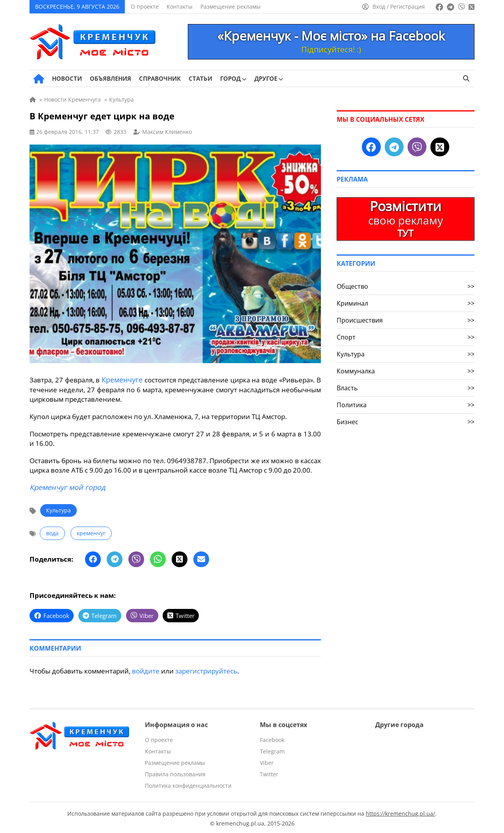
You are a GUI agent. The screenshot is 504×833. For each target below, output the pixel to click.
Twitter (269, 772)
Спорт (406, 337)
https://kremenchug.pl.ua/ (400, 812)
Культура (58, 509)
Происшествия (406, 320)
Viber (267, 761)
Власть (406, 388)
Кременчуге (122, 379)
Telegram (272, 749)
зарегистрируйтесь (206, 669)
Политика (406, 405)
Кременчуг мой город (67, 486)
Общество (406, 286)
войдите (146, 669)
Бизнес (406, 422)
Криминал (406, 303)
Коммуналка (406, 371)
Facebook (272, 738)
